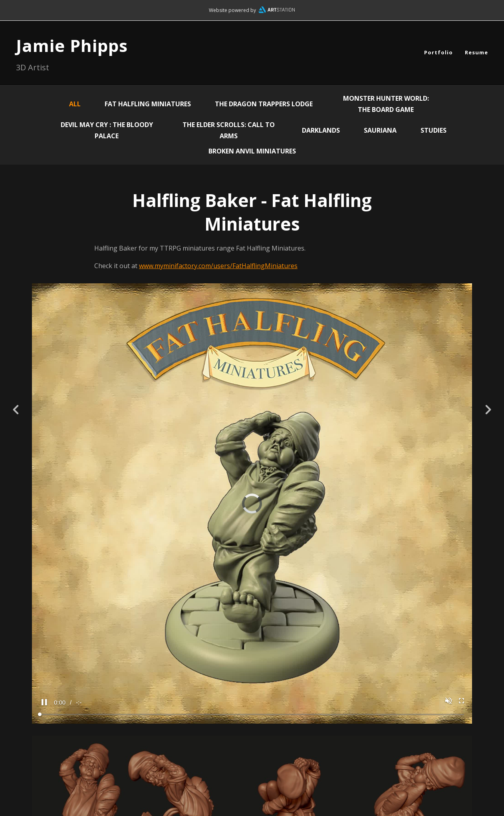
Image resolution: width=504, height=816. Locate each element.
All (75, 104)
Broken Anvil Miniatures (252, 151)
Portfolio (439, 52)
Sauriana (380, 130)
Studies (434, 130)
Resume (476, 52)
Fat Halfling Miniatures (148, 104)
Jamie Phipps (72, 45)
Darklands (321, 130)
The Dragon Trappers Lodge (264, 104)
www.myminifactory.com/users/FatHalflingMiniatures (218, 266)
